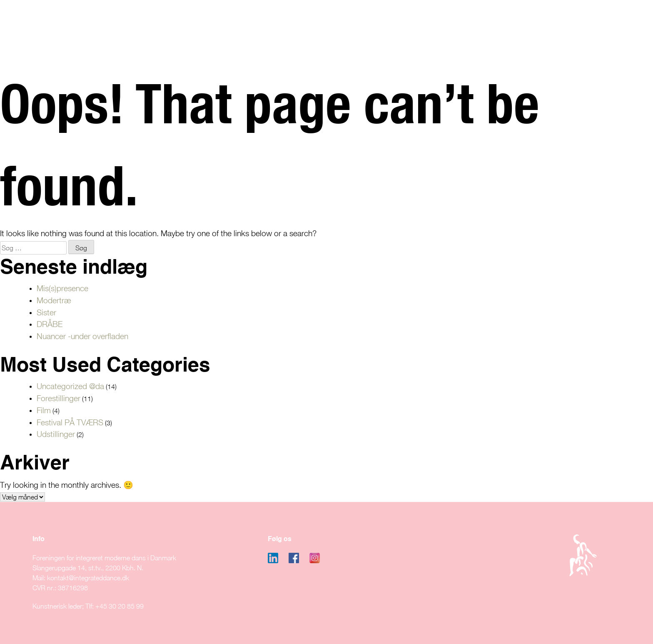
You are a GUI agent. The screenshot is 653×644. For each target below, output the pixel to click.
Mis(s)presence (62, 288)
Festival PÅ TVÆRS (70, 422)
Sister (46, 312)
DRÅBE (50, 324)
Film (44, 410)
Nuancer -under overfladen (82, 336)
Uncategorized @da (70, 386)
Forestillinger (59, 398)
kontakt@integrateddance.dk (88, 578)
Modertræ (54, 300)
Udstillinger (56, 434)
